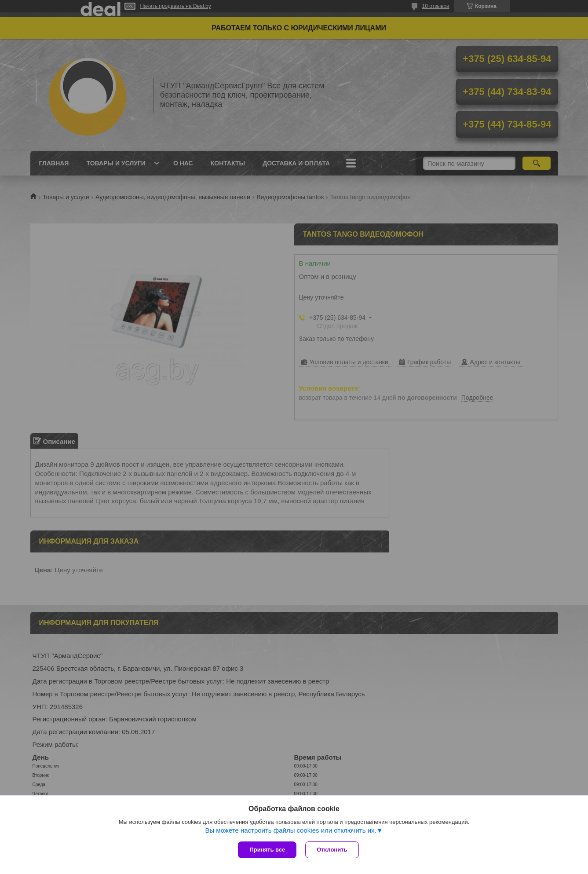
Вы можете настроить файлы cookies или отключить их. (290, 830)
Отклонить (332, 850)
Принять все (267, 850)
